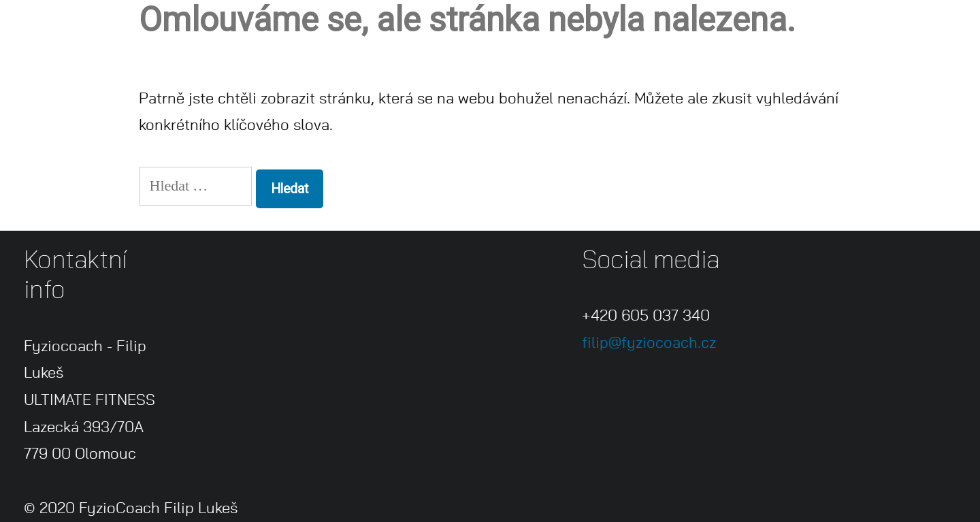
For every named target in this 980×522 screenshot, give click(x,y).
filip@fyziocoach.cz (649, 343)
